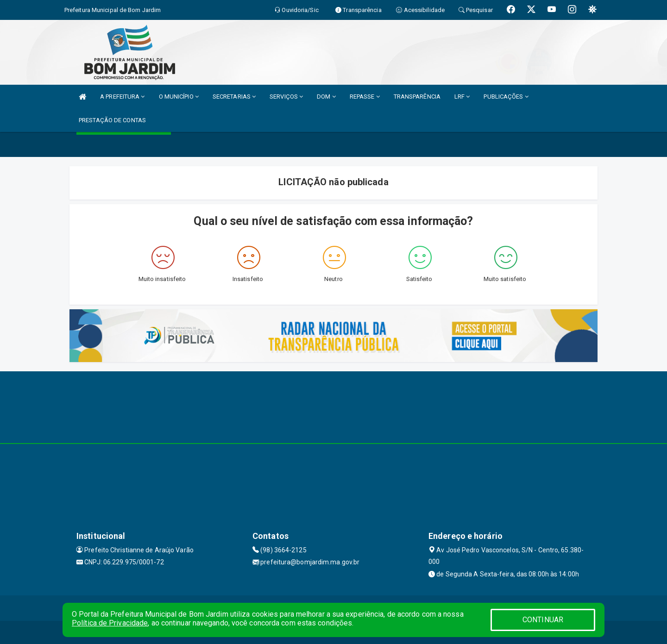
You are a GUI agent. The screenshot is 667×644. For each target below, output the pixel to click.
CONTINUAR (543, 620)
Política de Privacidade (110, 623)
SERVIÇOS (286, 97)
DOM (326, 97)
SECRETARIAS (234, 97)
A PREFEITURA (122, 97)
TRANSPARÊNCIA (417, 97)
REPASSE (365, 97)
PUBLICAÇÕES (506, 97)
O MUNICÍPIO (179, 97)
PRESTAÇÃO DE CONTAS (112, 120)
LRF (462, 97)
